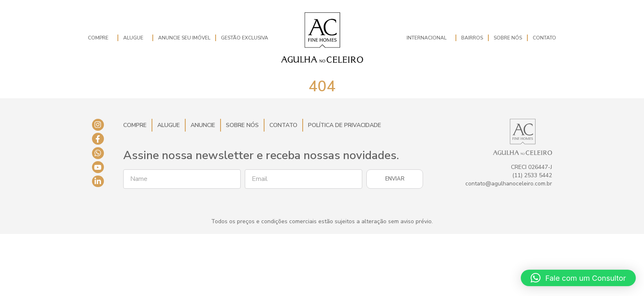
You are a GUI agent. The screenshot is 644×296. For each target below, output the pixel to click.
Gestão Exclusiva (245, 38)
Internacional (429, 38)
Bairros (472, 38)
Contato (544, 38)
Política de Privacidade (345, 125)
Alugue (135, 38)
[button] (578, 278)
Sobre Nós (508, 38)
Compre (100, 38)
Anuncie (203, 125)
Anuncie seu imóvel (184, 38)
